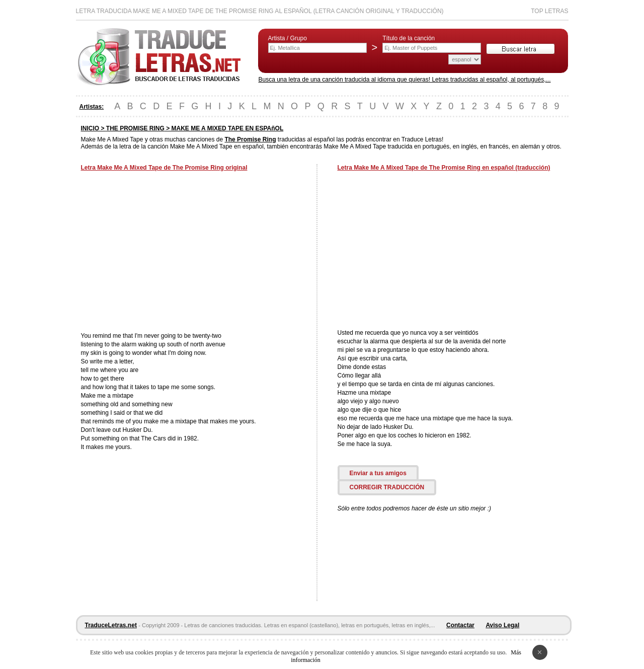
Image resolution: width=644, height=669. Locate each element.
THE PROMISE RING (135, 128)
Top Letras (549, 11)
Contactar (460, 625)
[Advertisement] (166, 253)
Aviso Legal (502, 625)
